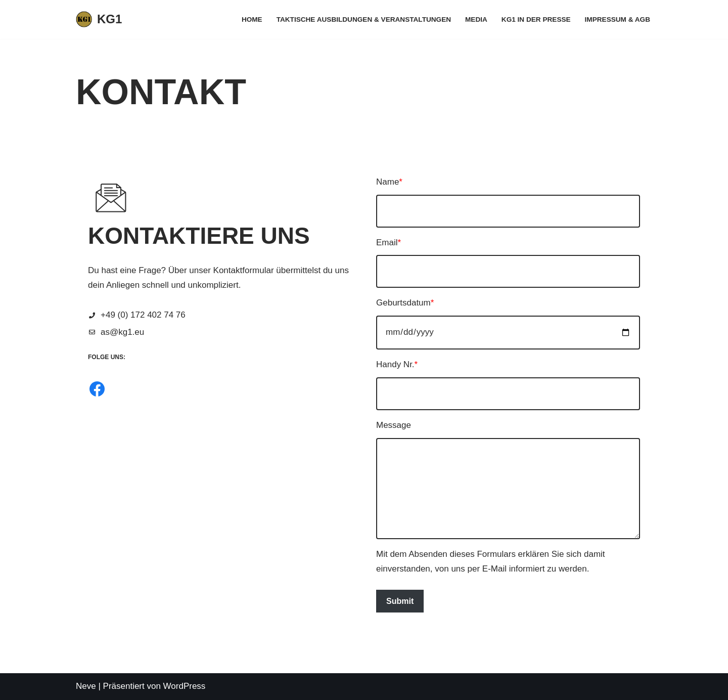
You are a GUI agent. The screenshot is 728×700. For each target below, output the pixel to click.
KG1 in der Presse (536, 19)
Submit (400, 601)
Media (476, 19)
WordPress (185, 686)
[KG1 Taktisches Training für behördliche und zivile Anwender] (99, 19)
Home (252, 19)
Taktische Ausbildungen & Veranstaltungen (364, 19)
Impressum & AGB (618, 19)
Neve (86, 686)
